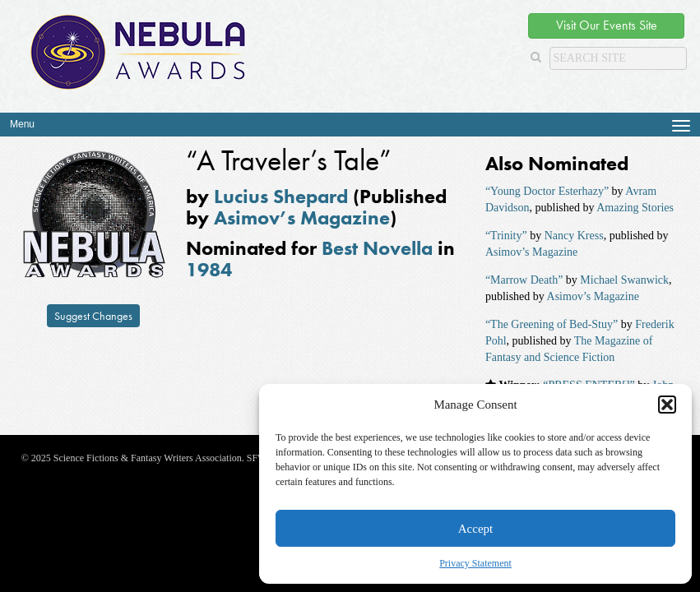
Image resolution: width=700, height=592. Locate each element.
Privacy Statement (475, 563)
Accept (475, 529)
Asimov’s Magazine (302, 217)
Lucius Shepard (281, 196)
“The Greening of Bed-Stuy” (552, 324)
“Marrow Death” (524, 280)
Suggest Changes (93, 316)
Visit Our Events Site (607, 25)
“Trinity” (506, 236)
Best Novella (377, 248)
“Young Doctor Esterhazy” (547, 191)
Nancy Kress (574, 236)
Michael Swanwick (624, 280)
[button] (667, 405)
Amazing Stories (635, 208)
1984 (209, 269)
